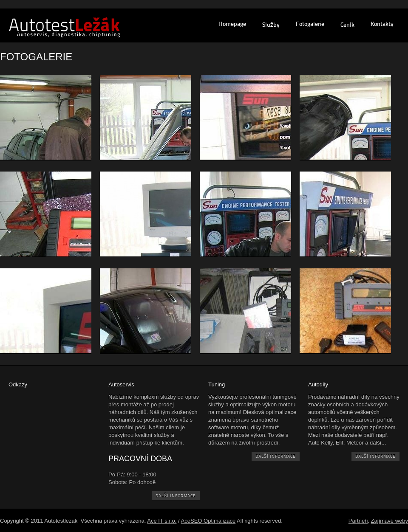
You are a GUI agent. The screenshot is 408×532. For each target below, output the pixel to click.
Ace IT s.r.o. (162, 521)
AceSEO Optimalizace (208, 521)
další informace (176, 496)
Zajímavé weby (390, 521)
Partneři (358, 521)
